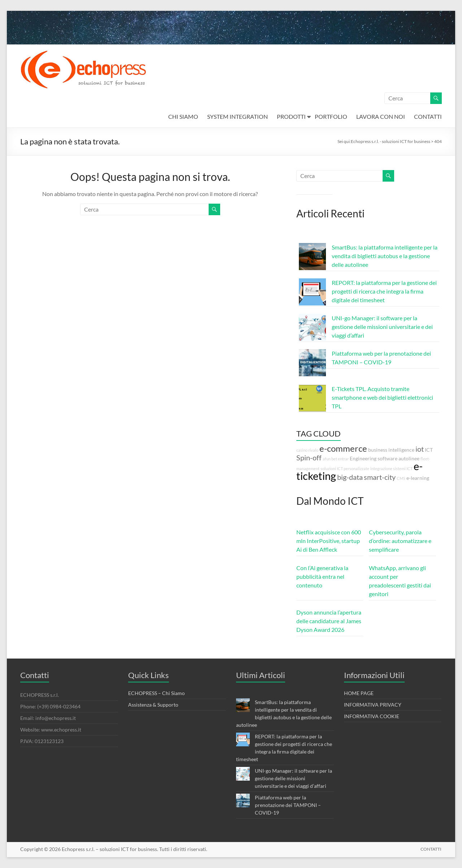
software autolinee (398, 458)
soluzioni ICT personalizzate (345, 468)
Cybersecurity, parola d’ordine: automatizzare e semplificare (400, 541)
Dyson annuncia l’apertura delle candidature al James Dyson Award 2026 (329, 621)
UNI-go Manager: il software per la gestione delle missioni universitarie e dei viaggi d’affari (382, 327)
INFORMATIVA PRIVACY (373, 705)
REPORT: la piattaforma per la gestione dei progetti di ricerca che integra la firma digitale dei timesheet (384, 291)
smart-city (380, 477)
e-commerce (343, 448)
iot (420, 449)
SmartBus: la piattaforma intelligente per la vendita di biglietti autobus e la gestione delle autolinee (385, 256)
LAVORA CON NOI (381, 116)
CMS (401, 478)
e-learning (418, 478)
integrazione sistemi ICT (391, 468)
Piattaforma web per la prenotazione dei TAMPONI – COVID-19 (288, 805)
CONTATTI (428, 116)
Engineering (363, 458)
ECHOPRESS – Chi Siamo (156, 693)
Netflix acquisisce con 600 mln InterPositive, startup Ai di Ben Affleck (329, 541)
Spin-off (309, 457)
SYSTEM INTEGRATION (237, 116)
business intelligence (391, 450)
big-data (350, 477)
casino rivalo (307, 450)
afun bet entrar (336, 459)
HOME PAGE (359, 693)
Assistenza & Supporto (153, 705)
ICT (429, 450)
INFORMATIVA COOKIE (372, 716)
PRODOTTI (291, 116)
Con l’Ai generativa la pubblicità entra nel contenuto (322, 576)
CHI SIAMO (183, 116)
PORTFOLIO (331, 116)
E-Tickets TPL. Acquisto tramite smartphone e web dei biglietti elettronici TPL (382, 397)
